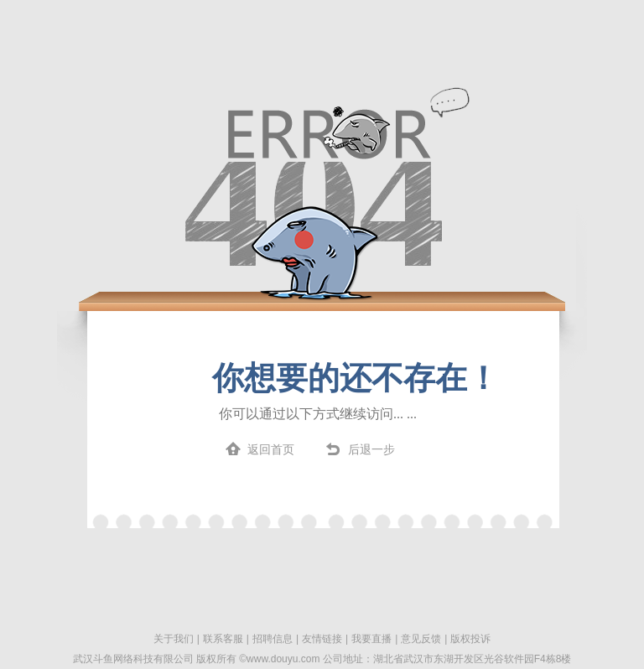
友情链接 (322, 639)
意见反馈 (421, 639)
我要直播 (371, 639)
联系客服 (223, 639)
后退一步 (371, 450)
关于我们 (174, 639)
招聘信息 (273, 639)
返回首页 (271, 450)
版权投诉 (470, 639)
